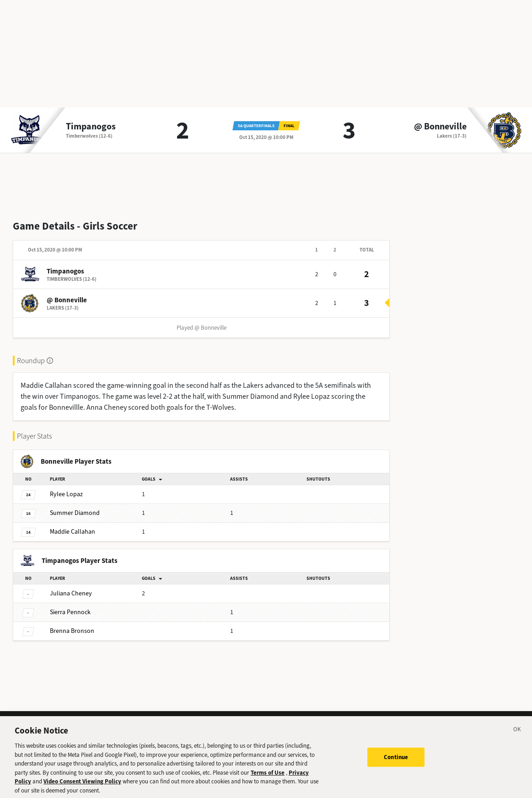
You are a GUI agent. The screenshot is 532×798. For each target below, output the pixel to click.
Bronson (72, 631)
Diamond (75, 513)
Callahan (73, 532)
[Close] (517, 738)
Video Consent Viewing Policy (82, 788)
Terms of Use (268, 779)
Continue (396, 764)
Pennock (70, 612)
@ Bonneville (440, 127)
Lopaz (66, 494)
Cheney (71, 593)
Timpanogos (91, 127)
